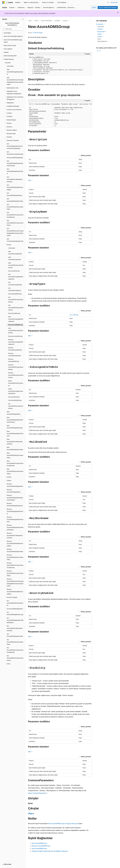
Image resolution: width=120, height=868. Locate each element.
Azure (37, 21)
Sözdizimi (101, 24)
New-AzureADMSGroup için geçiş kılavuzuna (63, 824)
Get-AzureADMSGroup (39, 843)
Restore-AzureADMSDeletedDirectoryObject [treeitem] (15, 592)
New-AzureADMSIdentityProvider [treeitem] (15, 448)
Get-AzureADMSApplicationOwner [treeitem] (15, 171)
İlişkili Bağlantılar (102, 41)
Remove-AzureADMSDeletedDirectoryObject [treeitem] (15, 544)
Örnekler (101, 29)
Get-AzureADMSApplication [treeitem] (15, 158)
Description (101, 27)
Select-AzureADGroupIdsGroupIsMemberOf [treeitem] (16, 391)
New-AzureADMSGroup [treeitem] (16, 325)
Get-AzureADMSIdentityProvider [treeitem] (15, 200)
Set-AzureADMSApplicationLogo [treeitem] (15, 613)
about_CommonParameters (37, 793)
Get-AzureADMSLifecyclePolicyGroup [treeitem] (16, 308)
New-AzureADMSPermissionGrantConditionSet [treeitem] (15, 463)
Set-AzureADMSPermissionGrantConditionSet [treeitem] (15, 650)
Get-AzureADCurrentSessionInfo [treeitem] (15, 153)
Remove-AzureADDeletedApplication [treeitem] (15, 485)
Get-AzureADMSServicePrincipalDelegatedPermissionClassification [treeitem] (15, 232)
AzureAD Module (38, 33)
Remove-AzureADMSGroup (41, 846)
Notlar (99, 39)
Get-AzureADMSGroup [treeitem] (15, 294)
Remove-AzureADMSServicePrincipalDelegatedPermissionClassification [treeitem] (15, 583)
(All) (30, 180)
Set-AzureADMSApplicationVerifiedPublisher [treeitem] (15, 620)
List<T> (72, 315)
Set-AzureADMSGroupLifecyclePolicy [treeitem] (16, 406)
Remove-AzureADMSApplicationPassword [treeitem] (15, 519)
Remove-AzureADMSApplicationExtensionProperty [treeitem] (15, 498)
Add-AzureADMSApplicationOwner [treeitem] (15, 72)
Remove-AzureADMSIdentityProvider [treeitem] (15, 550)
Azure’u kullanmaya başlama (108, 8)
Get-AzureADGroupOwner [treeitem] (15, 289)
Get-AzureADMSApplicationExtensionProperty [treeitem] (15, 163)
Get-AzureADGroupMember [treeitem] (15, 284)
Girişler (100, 34)
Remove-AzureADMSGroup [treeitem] (14, 360)
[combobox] (13, 24)
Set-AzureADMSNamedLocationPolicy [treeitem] (15, 642)
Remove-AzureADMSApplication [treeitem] (14, 491)
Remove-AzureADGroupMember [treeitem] (15, 349)
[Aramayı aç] (108, 3)
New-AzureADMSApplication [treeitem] (14, 413)
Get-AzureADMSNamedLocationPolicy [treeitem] (15, 207)
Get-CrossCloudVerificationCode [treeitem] (15, 240)
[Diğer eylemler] (90, 21)
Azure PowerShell (46, 21)
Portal (94, 8)
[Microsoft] (3, 3)
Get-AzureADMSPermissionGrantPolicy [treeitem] (15, 223)
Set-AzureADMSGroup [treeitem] (15, 400)
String (76, 315)
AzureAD (57, 21)
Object (31, 813)
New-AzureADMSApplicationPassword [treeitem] (15, 434)
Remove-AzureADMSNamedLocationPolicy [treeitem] (15, 557)
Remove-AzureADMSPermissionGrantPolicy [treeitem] (15, 573)
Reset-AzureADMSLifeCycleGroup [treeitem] (16, 383)
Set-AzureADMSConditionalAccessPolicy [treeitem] (15, 628)
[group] (60, 115)
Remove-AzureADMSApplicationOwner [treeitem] (15, 511)
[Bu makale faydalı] (98, 51)
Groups (65, 21)
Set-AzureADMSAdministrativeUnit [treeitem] (15, 603)
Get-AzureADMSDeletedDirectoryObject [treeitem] (15, 187)
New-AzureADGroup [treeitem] (14, 313)
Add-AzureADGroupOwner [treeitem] (15, 258)
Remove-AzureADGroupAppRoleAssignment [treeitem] (16, 342)
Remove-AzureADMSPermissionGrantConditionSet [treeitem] (15, 565)
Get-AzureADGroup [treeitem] (14, 271)
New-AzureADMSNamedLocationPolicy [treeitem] (15, 455)
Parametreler (102, 32)
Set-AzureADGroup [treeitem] (14, 397)
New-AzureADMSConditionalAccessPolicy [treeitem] (15, 442)
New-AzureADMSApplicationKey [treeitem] (15, 427)
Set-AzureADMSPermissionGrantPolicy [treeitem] (15, 658)
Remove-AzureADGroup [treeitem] (15, 336)
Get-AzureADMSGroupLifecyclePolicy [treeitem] (16, 300)
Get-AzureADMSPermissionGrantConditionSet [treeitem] (15, 215)
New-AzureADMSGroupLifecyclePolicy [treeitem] (16, 330)
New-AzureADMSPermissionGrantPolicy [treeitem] (15, 471)
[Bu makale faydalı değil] (100, 51)
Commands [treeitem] (10, 66)
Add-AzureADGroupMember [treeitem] (15, 253)
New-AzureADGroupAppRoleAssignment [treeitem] (16, 319)
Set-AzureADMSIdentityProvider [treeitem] (15, 635)
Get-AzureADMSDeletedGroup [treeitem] (14, 194)
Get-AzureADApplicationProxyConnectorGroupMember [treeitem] (15, 146)
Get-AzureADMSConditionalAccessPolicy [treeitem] (15, 179)
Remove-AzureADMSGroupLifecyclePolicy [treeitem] (16, 367)
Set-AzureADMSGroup (39, 849)
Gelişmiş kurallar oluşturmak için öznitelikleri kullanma (49, 851)
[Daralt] (23, 19)
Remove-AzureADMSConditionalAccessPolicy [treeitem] (15, 535)
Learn (30, 21)
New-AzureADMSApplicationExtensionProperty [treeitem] (15, 420)
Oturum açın (114, 2)
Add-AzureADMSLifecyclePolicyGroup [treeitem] (16, 265)
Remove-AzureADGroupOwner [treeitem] (15, 355)
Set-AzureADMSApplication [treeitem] (15, 609)
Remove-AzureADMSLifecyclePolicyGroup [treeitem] (16, 375)
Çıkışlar (100, 36)
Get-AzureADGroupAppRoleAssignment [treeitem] (16, 277)
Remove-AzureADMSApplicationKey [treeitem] (15, 505)
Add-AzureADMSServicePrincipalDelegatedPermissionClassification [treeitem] (15, 81)
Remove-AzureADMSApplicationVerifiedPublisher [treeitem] (15, 527)
